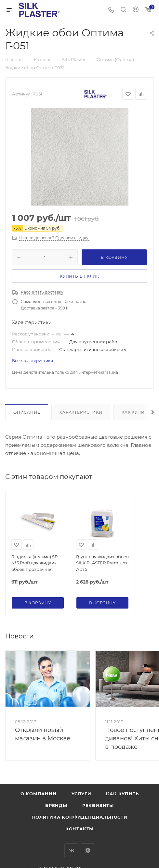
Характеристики (81, 412)
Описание (27, 412)
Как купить (136, 412)
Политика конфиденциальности (79, 817)
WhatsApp (88, 850)
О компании (39, 794)
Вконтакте (71, 850)
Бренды (56, 805)
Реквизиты (98, 805)
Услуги (81, 794)
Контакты (79, 829)
